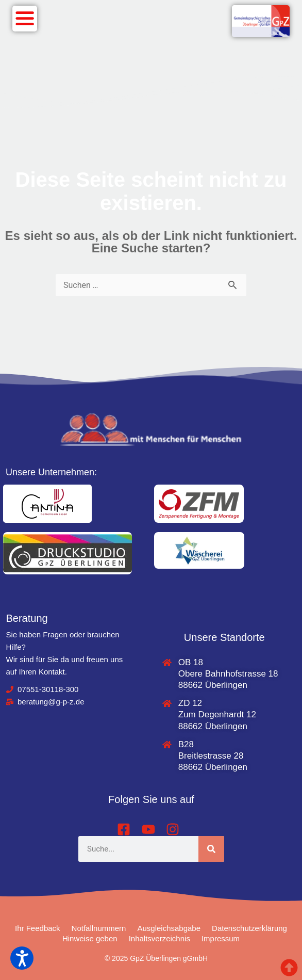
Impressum (221, 938)
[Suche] (211, 849)
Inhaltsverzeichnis (160, 938)
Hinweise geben (90, 938)
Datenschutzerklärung (249, 928)
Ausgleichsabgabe (169, 928)
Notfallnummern (99, 928)
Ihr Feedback (38, 928)
